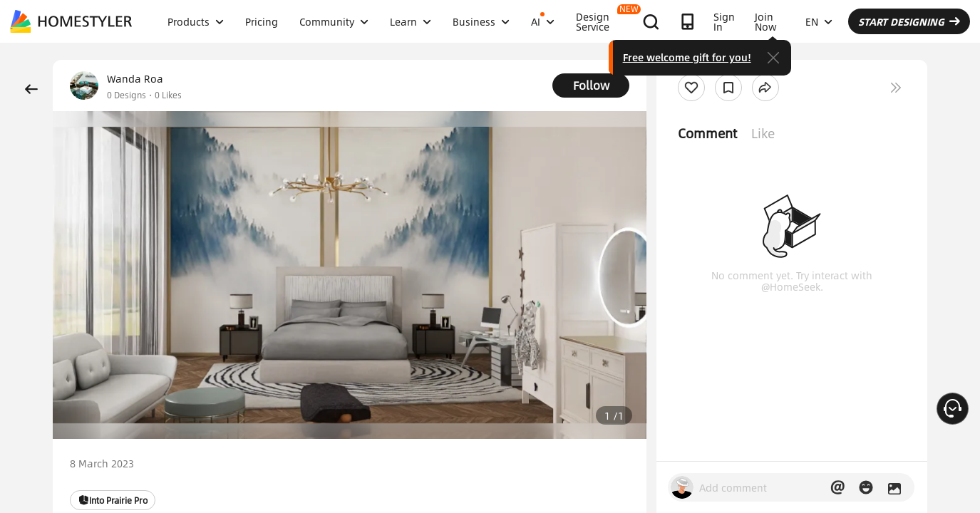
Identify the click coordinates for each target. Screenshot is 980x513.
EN (819, 21)
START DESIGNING (909, 21)
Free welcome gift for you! (687, 57)
